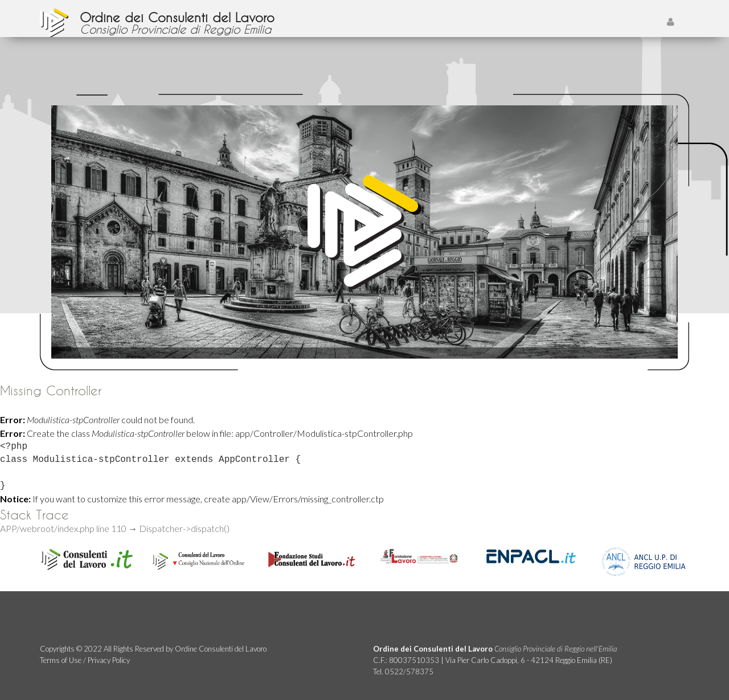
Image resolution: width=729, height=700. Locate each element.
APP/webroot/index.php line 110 (63, 528)
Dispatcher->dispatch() (184, 528)
